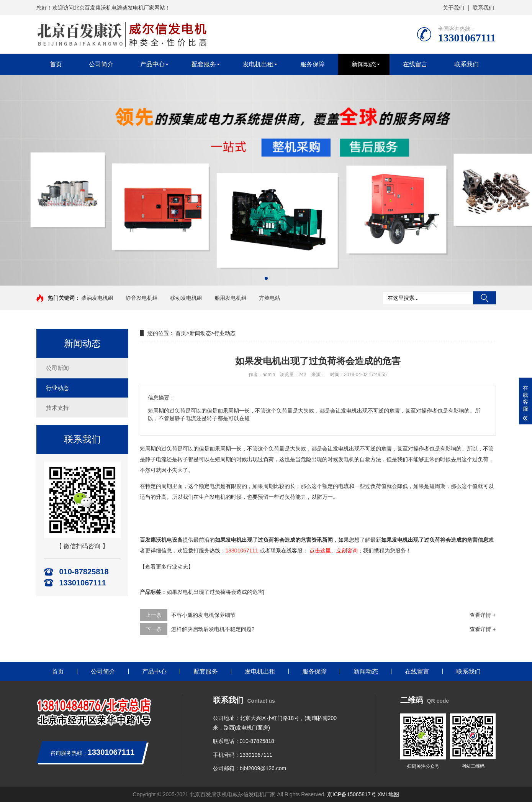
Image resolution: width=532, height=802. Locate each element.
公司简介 (101, 64)
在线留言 (415, 64)
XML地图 (389, 794)
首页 (56, 64)
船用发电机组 (231, 298)
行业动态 (57, 388)
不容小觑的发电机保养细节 (203, 615)
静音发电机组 (142, 298)
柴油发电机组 (97, 298)
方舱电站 (270, 298)
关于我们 (453, 8)
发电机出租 (258, 64)
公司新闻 (57, 368)
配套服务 (204, 64)
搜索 (485, 298)
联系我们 (483, 8)
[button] (266, 278)
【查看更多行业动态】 (167, 567)
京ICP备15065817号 (352, 794)
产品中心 (152, 64)
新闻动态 (364, 64)
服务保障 (313, 64)
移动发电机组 (186, 298)
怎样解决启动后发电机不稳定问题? (213, 629)
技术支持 (57, 408)
